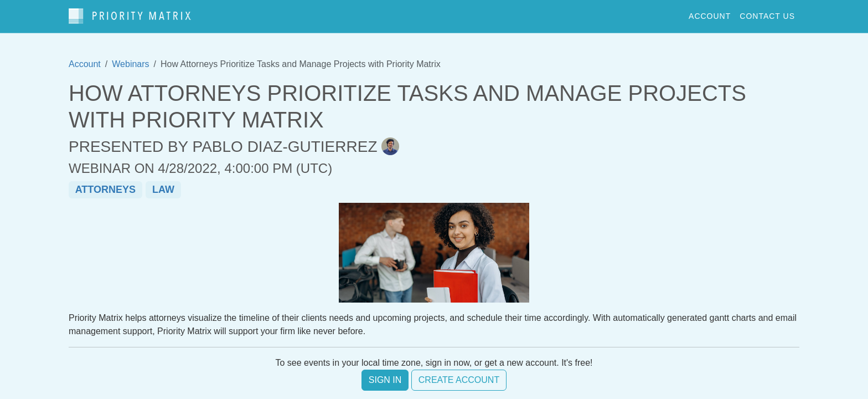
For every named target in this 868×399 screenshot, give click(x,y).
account (710, 16)
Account (85, 64)
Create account (459, 380)
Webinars (130, 64)
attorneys (105, 190)
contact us (767, 16)
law (163, 190)
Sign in (385, 380)
